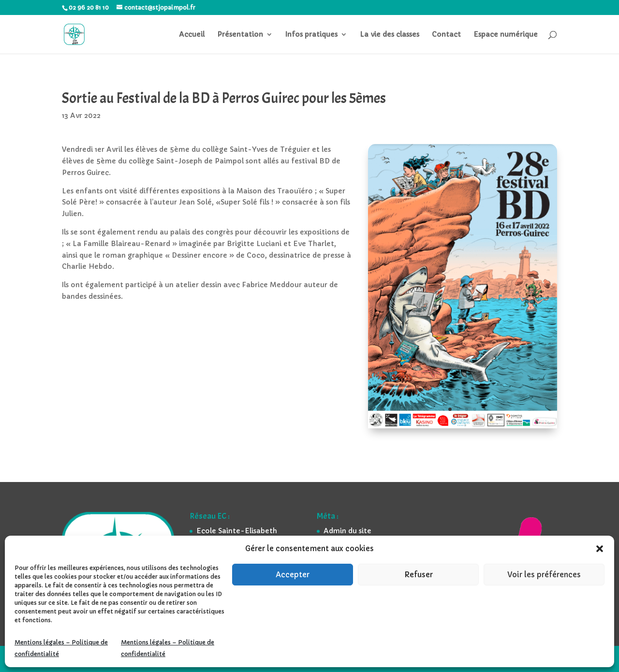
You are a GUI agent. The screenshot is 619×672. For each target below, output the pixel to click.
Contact (446, 35)
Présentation (240, 35)
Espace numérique (506, 35)
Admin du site (347, 531)
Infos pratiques (311, 35)
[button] (600, 549)
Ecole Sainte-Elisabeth (237, 531)
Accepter (293, 575)
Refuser (419, 575)
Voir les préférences (544, 575)
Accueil (192, 35)
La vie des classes (390, 35)
